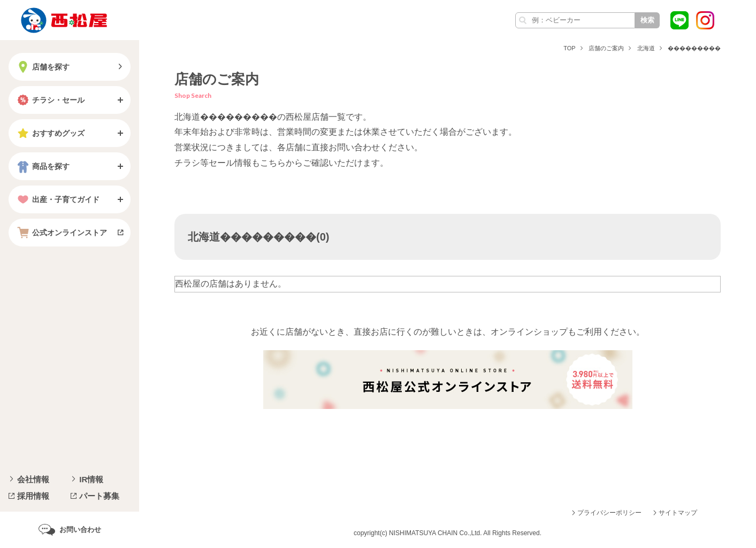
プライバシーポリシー (609, 513)
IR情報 (91, 479)
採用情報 (33, 496)
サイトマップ (678, 513)
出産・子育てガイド (57, 199)
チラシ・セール (50, 100)
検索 (647, 20)
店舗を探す (42, 67)
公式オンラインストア (61, 233)
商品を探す (42, 166)
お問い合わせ (80, 530)
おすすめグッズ (50, 133)
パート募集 (99, 496)
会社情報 (33, 479)
